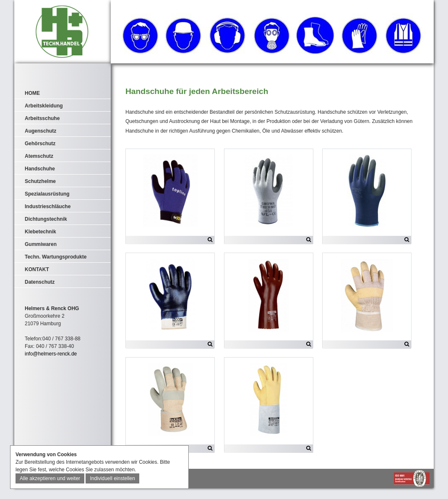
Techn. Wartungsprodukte (56, 257)
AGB (88, 489)
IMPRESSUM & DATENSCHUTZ (50, 489)
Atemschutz (39, 156)
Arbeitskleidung (44, 106)
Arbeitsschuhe (42, 118)
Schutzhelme (40, 181)
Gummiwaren (41, 244)
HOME (32, 93)
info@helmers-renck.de (51, 354)
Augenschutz (40, 131)
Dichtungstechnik (46, 219)
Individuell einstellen (112, 478)
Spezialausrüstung (47, 194)
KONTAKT (37, 269)
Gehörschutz (40, 144)
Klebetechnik (40, 232)
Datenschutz (40, 282)
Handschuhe (40, 169)
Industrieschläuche (48, 206)
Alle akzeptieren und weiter (50, 478)
